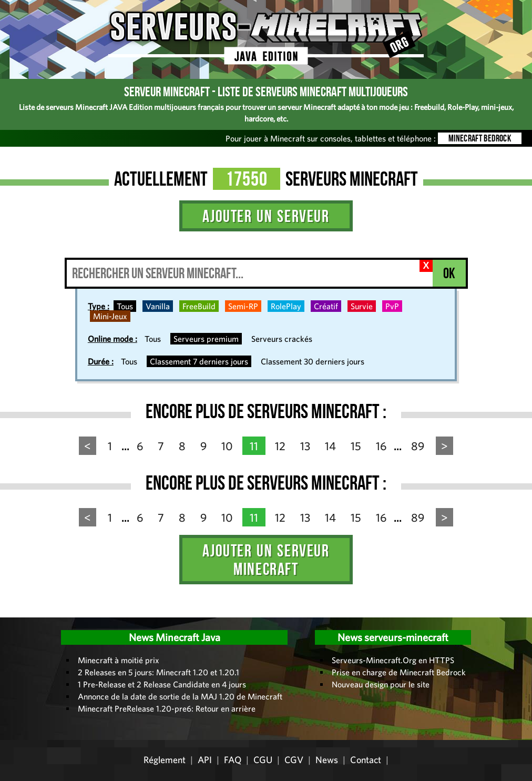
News (327, 760)
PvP (392, 306)
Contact (366, 760)
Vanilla (158, 306)
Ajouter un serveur (266, 216)
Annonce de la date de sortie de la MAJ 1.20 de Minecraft (180, 696)
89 (418, 446)
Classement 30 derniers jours (313, 361)
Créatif (326, 306)
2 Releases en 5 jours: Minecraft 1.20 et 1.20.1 (158, 672)
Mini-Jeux (110, 316)
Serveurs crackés (282, 339)
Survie (362, 306)
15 (356, 446)
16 (381, 446)
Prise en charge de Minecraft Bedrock (399, 672)
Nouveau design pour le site (381, 684)
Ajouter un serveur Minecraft (266, 560)
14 (330, 446)
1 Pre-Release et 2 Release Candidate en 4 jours (162, 684)
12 (280, 446)
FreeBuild (199, 306)
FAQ (233, 760)
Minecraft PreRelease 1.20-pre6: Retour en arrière (167, 708)
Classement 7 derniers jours (199, 361)
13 (305, 446)
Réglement (165, 760)
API (205, 760)
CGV (294, 760)
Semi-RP (243, 306)
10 (227, 446)
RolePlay (286, 306)
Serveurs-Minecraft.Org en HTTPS (393, 660)
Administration (16, 614)
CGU (263, 760)
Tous (125, 306)
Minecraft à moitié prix (119, 660)
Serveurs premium (206, 339)
